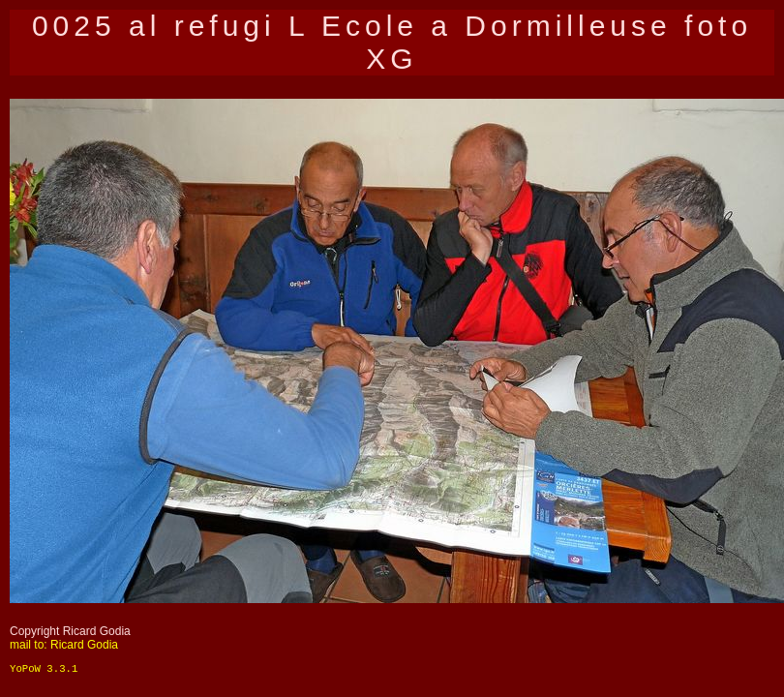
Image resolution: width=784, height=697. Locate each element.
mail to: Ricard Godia (64, 645)
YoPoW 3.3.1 (44, 669)
